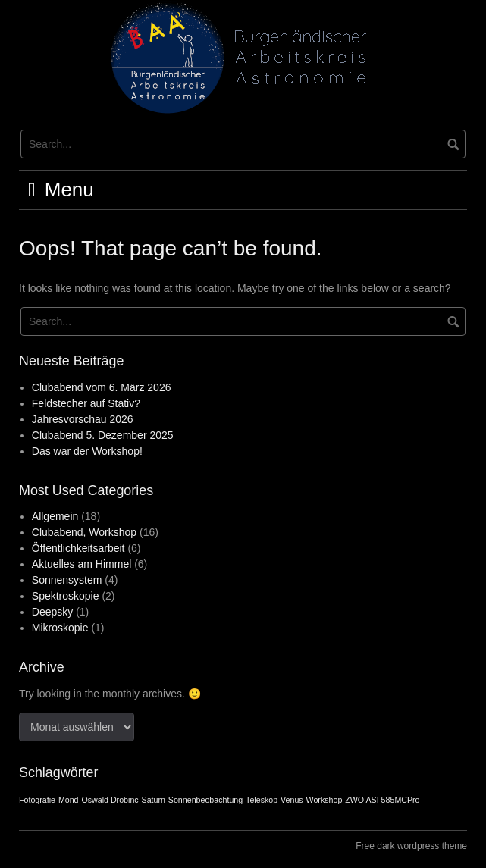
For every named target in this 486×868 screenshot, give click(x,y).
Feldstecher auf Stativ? (86, 403)
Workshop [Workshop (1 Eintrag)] (325, 800)
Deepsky (52, 612)
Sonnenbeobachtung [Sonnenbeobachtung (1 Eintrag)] (205, 800)
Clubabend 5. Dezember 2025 (103, 435)
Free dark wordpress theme (411, 846)
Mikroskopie (60, 628)
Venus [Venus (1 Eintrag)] (292, 800)
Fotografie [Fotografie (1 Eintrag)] (37, 800)
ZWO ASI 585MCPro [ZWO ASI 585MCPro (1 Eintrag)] (382, 800)
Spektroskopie (66, 596)
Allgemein (55, 516)
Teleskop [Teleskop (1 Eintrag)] (262, 800)
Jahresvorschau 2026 (83, 419)
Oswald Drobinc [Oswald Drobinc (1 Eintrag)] (110, 800)
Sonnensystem (67, 580)
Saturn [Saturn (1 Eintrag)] (154, 800)
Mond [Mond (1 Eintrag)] (69, 800)
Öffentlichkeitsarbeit (78, 548)
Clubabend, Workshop (84, 532)
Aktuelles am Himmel (82, 564)
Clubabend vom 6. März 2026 (102, 387)
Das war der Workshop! (87, 451)
